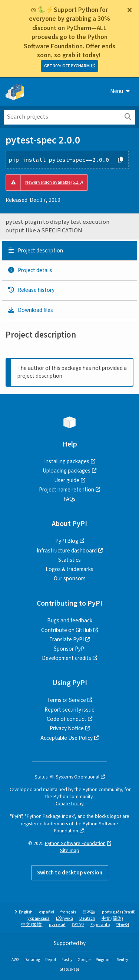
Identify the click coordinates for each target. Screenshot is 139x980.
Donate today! (69, 804)
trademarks (56, 824)
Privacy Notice (67, 728)
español (47, 912)
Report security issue (69, 710)
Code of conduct (67, 719)
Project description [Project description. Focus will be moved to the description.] (35, 251)
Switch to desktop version (70, 873)
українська (39, 918)
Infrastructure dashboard (67, 551)
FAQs (69, 499)
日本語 (89, 912)
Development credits (67, 658)
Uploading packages (67, 471)
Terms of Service (67, 700)
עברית (78, 925)
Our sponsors (70, 578)
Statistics (69, 560)
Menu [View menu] (120, 91)
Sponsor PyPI (70, 649)
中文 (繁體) (32, 925)
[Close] (129, 10)
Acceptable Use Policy (67, 738)
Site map (70, 850)
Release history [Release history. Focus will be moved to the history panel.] (31, 290)
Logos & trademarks (69, 569)
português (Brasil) (119, 912)
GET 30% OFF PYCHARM (67, 66)
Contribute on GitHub (67, 630)
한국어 (123, 925)
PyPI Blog (67, 541)
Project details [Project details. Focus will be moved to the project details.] (30, 270)
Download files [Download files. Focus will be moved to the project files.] (30, 310)
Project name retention (67, 490)
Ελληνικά (64, 918)
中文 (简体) (112, 918)
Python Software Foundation (86, 827)
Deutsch (87, 918)
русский (57, 925)
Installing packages (67, 461)
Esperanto (100, 925)
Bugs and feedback (70, 620)
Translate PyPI (67, 639)
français (68, 912)
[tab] (69, 251)
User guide (67, 480)
